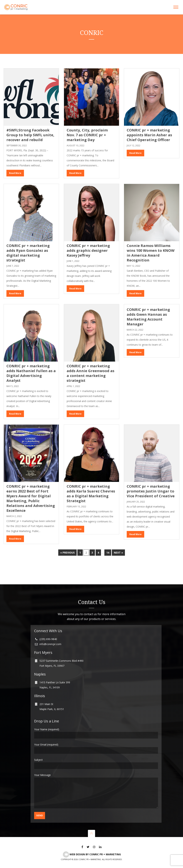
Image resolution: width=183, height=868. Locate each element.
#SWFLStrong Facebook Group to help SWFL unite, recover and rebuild (30, 135)
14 (108, 553)
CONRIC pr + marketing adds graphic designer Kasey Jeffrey (88, 250)
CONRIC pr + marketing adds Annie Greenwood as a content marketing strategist (91, 373)
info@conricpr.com (50, 639)
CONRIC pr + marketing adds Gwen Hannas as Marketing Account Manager (148, 317)
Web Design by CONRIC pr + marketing (91, 854)
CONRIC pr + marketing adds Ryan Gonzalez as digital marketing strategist (28, 253)
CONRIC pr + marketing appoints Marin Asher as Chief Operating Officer (149, 135)
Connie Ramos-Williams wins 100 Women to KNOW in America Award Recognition (151, 253)
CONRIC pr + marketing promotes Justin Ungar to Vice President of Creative (151, 491)
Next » (118, 553)
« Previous (67, 553)
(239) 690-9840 (48, 634)
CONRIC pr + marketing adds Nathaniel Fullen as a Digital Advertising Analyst (31, 373)
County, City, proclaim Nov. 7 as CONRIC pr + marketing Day (87, 135)
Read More (15, 173)
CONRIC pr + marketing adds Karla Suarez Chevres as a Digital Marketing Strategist (91, 494)
